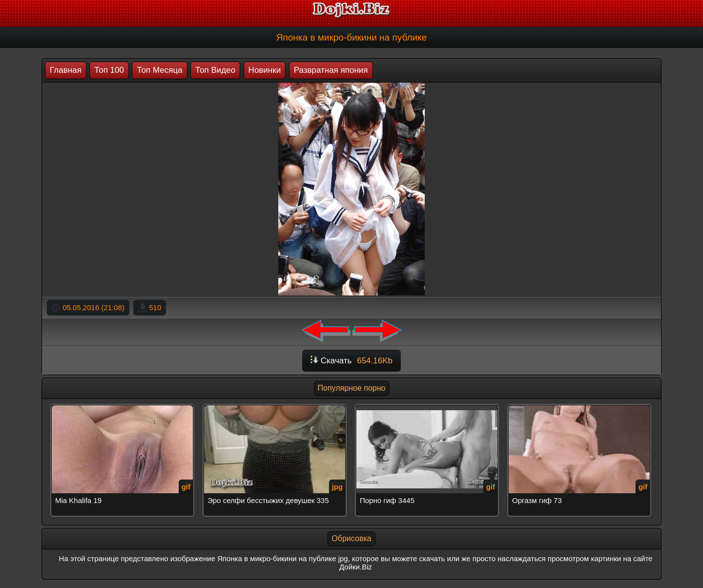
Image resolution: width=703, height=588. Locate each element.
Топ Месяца (159, 70)
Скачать (351, 361)
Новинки (265, 70)
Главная (66, 70)
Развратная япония (331, 70)
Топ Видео (215, 70)
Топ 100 (109, 70)
